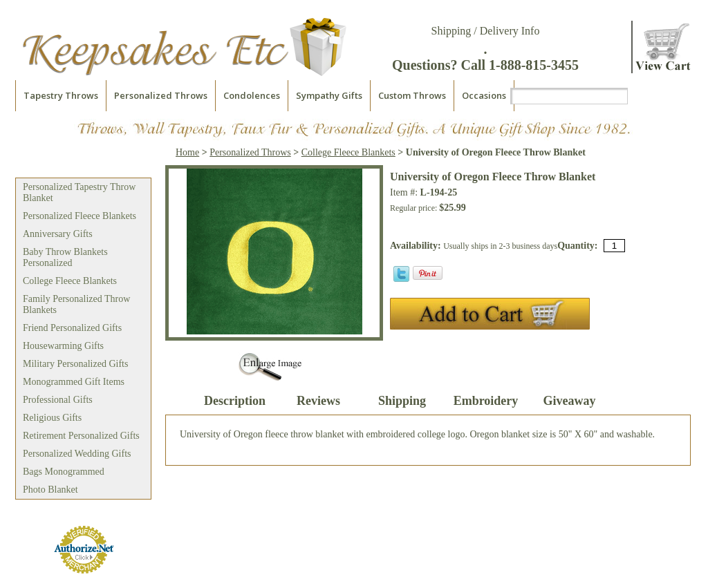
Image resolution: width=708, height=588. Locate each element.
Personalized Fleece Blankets (80, 216)
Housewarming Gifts (63, 346)
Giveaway (570, 401)
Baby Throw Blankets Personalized (65, 257)
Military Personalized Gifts (75, 364)
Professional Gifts (58, 400)
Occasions (484, 95)
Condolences (252, 95)
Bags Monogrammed (64, 472)
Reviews (318, 401)
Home (187, 152)
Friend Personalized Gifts (72, 328)
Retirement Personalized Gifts (81, 436)
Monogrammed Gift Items (74, 382)
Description (235, 401)
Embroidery (486, 401)
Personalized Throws (161, 95)
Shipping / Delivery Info (486, 31)
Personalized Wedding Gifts (77, 454)
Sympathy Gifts (329, 95)
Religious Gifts (52, 418)
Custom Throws (412, 95)
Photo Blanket (50, 490)
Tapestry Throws (61, 95)
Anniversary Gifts (58, 234)
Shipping (402, 401)
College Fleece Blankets (70, 281)
